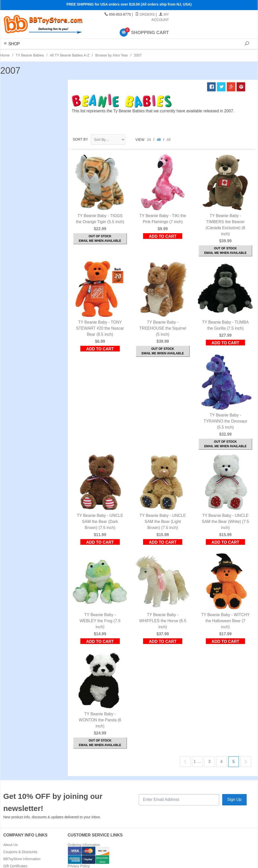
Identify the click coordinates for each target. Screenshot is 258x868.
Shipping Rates (80, 852)
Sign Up (234, 799)
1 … (197, 762)
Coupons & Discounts (20, 852)
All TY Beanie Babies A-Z (70, 55)
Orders (145, 14)
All (169, 140)
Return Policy (78, 859)
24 (149, 140)
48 (159, 140)
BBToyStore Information (22, 859)
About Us (11, 845)
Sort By (80, 139)
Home (5, 55)
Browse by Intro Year (111, 55)
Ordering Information (84, 845)
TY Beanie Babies (30, 55)
